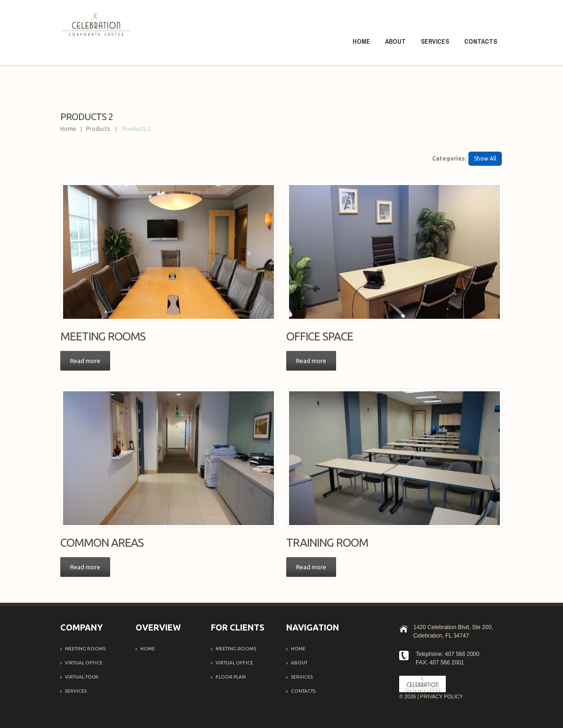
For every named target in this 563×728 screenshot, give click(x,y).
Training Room (327, 543)
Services (435, 41)
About (395, 41)
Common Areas (102, 543)
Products (98, 129)
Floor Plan (231, 677)
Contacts (481, 41)
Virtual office (84, 663)
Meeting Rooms (103, 336)
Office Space (320, 336)
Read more (85, 361)
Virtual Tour (82, 677)
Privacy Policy (442, 696)
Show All (485, 158)
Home (361, 41)
